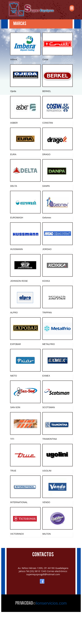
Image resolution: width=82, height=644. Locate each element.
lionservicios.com (51, 634)
